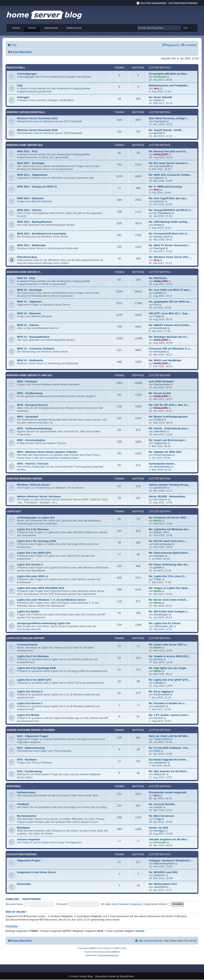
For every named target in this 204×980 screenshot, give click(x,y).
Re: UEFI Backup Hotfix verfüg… (169, 222)
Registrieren (32, 899)
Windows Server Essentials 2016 (37, 130)
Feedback (23, 804)
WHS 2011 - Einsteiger (31, 163)
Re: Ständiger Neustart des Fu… (169, 337)
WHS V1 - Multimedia (30, 360)
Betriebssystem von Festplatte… (169, 85)
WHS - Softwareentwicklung (34, 428)
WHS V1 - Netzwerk (29, 313)
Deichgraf (159, 248)
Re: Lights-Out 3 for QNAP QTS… (170, 680)
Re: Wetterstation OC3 (163, 884)
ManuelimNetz (162, 467)
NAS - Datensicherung (31, 748)
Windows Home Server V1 (24, 272)
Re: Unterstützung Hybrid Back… (170, 553)
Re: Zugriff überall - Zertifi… (166, 130)
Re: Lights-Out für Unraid (165, 623)
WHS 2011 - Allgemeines (32, 175)
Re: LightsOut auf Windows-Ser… (170, 529)
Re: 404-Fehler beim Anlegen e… (169, 612)
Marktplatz (23, 828)
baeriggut (159, 831)
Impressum (51, 28)
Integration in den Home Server (36, 872)
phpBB (92, 948)
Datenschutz (74, 28)
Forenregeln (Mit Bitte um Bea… (169, 74)
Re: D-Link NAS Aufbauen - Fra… (169, 748)
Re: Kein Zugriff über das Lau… (169, 198)
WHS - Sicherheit (27, 417)
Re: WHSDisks (158, 278)
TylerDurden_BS (163, 626)
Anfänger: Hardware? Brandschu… (171, 860)
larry (157, 88)
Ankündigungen (27, 74)
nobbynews (160, 443)
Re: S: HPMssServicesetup (166, 187)
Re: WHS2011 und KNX (163, 872)
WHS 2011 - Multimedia (31, 245)
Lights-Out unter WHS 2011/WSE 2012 (41, 588)
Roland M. (160, 774)
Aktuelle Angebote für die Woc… (169, 839)
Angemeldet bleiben (157, 904)
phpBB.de (115, 952)
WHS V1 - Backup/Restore (33, 337)
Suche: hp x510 (158, 828)
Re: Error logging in (161, 692)
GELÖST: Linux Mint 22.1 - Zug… (169, 313)
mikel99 (158, 683)
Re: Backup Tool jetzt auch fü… (168, 151)
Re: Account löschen (162, 804)
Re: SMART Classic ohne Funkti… (170, 325)
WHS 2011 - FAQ (27, 151)
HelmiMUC (160, 431)
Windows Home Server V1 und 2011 (29, 375)
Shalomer (159, 875)
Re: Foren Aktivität (160, 97)
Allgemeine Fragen (29, 860)
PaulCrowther (162, 694)
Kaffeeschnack (26, 792)
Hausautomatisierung (22, 854)
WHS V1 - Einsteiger (29, 290)
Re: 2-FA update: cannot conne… (169, 715)
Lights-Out (14, 511)
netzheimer (160, 763)
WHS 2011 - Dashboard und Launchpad (41, 234)
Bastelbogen (161, 614)
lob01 (157, 751)
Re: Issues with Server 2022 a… (169, 645)
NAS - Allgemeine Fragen (33, 736)
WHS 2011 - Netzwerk (30, 198)
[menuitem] (12, 45)
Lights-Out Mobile (28, 612)
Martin (158, 521)
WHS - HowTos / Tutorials (33, 464)
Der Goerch (161, 499)
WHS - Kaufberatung (30, 393)
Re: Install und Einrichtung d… (168, 440)
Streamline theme (105, 976)
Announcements (27, 645)
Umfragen (23, 97)
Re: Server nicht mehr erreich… (169, 600)
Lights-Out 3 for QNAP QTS (34, 680)
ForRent (159, 420)
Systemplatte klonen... (163, 464)
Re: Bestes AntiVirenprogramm (168, 417)
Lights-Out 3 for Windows (33, 656)
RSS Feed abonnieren (154, 3)
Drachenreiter (162, 384)
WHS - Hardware (27, 381)
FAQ (20, 85)
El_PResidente (162, 213)
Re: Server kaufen (160, 393)
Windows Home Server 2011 (25, 145)
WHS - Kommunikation (31, 440)
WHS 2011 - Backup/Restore (34, 222)
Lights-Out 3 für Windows (33, 529)
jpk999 (158, 568)
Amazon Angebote (28, 839)
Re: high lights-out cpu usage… (169, 668)
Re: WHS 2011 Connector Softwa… (171, 175)
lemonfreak (160, 328)
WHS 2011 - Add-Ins (29, 210)
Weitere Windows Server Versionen (39, 496)
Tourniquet (160, 121)
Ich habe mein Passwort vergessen (121, 904)
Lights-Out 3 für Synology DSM (36, 541)
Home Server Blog (82, 976)
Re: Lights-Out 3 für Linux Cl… (168, 576)
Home (16, 28)
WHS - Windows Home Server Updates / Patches (47, 452)
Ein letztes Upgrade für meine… (169, 760)
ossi (156, 305)
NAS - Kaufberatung (29, 771)
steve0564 (160, 887)
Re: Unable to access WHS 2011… (170, 656)
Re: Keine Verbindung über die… (169, 565)
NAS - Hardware (27, 760)
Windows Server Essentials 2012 (37, 118)
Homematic (24, 884)
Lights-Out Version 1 (30, 703)
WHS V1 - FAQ (26, 278)
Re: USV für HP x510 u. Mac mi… (169, 405)
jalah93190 (160, 488)
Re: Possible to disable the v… (168, 703)
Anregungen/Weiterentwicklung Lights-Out (44, 623)
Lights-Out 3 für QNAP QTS (34, 553)
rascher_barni (162, 237)
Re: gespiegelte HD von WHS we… (170, 302)
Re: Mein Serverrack (161, 816)
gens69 (158, 133)
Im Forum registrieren (184, 3)
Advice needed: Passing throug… (170, 485)
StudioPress (127, 976)
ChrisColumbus (163, 455)
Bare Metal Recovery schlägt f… (169, 118)
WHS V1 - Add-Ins (28, 325)
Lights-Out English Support (26, 638)
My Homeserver (27, 816)
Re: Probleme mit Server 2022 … (169, 518)
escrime (158, 659)
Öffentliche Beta (27, 257)
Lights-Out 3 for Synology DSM (36, 668)
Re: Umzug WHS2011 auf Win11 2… (171, 210)
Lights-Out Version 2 (30, 565)
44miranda (160, 352)
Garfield (158, 293)
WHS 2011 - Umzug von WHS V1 (37, 187)
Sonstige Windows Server (24, 479)
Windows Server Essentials (26, 112)
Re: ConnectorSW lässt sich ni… (169, 234)
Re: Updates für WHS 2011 (165, 452)
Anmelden (12, 899)
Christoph (160, 77)
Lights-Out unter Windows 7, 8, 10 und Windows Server (51, 600)
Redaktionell (16, 68)
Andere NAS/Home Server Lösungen (31, 730)
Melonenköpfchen (164, 863)
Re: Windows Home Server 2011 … (171, 257)
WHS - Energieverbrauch (32, 405)
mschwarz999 (162, 166)
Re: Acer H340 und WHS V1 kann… (171, 290)
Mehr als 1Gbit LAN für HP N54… (169, 736)
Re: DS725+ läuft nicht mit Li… (168, 541)
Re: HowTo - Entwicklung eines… (170, 428)
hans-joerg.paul (163, 544)
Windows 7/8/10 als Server (33, 485)
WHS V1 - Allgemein (29, 302)
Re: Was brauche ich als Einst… (169, 771)
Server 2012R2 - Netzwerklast (167, 496)
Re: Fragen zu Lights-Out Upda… (169, 588)
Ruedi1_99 (160, 532)
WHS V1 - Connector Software (36, 349)
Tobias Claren (162, 739)
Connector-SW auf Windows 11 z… (171, 349)
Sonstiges (14, 786)
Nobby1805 (161, 154)
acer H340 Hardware (161, 381)
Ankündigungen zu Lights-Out (36, 518)
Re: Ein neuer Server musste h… (169, 163)
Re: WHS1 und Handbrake (165, 360)
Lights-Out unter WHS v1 (32, 576)
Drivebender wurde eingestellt (168, 792)
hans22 (140, 931)
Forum (32, 28)
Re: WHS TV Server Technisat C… (170, 245)
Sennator (159, 556)
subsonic (159, 178)
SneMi (157, 225)
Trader (158, 316)
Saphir (158, 100)
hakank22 (159, 706)
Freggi (157, 819)
